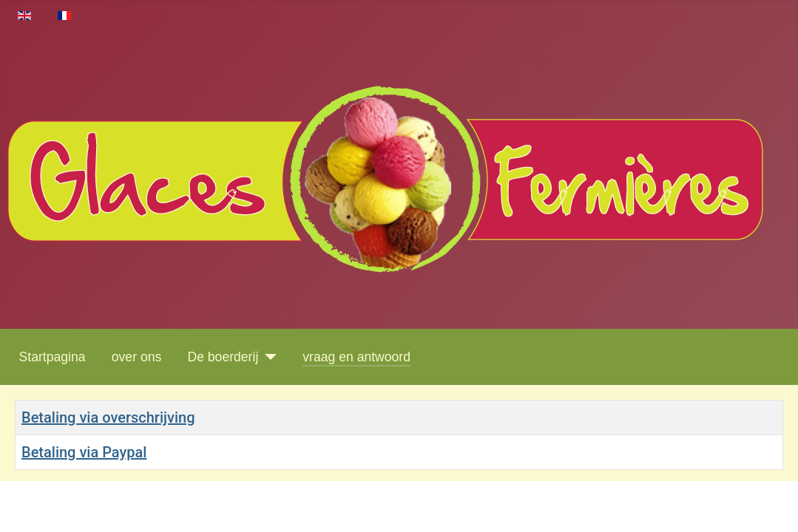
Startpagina (53, 357)
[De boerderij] (267, 357)
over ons (136, 357)
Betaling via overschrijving (108, 417)
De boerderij (223, 357)
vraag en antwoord (356, 357)
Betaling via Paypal (84, 452)
